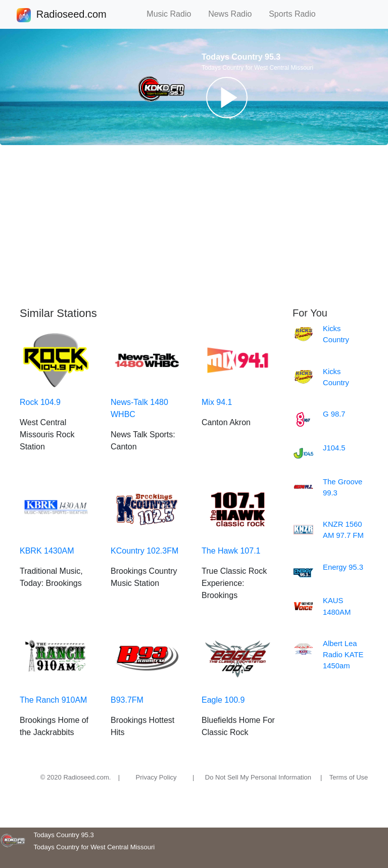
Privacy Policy (156, 777)
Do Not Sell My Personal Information (258, 777)
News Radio (234, 14)
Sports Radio (297, 14)
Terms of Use (349, 777)
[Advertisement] (194, 226)
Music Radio (173, 14)
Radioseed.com (71, 15)
